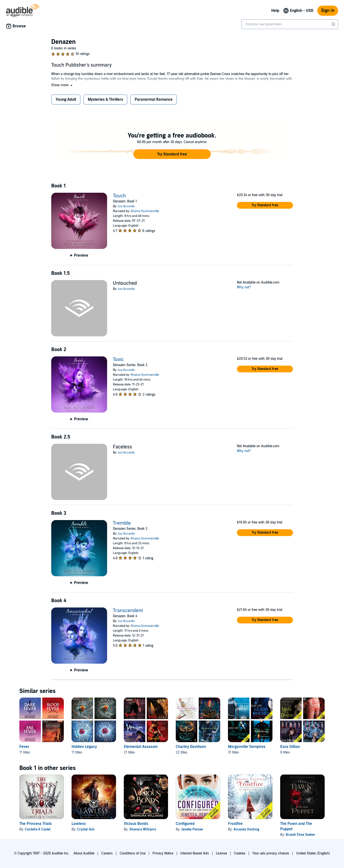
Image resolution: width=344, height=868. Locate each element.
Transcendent (128, 611)
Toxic (118, 360)
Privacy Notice (163, 853)
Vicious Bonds (136, 824)
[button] (62, 85)
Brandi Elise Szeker (300, 835)
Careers (107, 853)
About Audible (84, 853)
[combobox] (290, 24)
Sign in (328, 11)
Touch (119, 196)
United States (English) (313, 853)
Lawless (79, 824)
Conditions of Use (133, 853)
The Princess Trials (36, 824)
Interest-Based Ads (195, 853)
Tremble (122, 523)
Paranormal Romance (154, 100)
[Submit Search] (334, 24)
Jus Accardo (126, 206)
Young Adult (66, 100)
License (221, 853)
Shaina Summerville (145, 211)
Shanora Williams (143, 829)
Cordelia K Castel (38, 829)
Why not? (244, 287)
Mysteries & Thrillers (105, 100)
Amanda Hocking (246, 829)
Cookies (240, 853)
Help (275, 11)
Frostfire (235, 824)
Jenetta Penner (192, 829)
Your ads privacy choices (271, 853)
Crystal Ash (86, 829)
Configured (185, 824)
